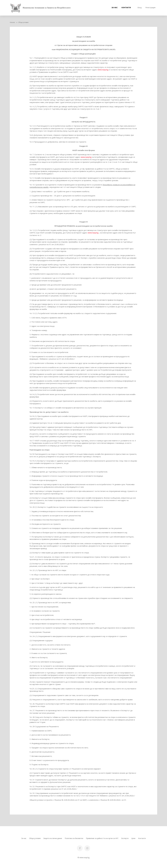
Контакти (126, 7)
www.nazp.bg (103, 70)
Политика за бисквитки (74, 838)
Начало (12, 22)
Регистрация (150, 7)
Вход (140, 7)
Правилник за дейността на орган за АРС (102, 838)
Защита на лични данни (53, 838)
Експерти (125, 838)
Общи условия (35, 838)
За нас (115, 7)
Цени (133, 838)
